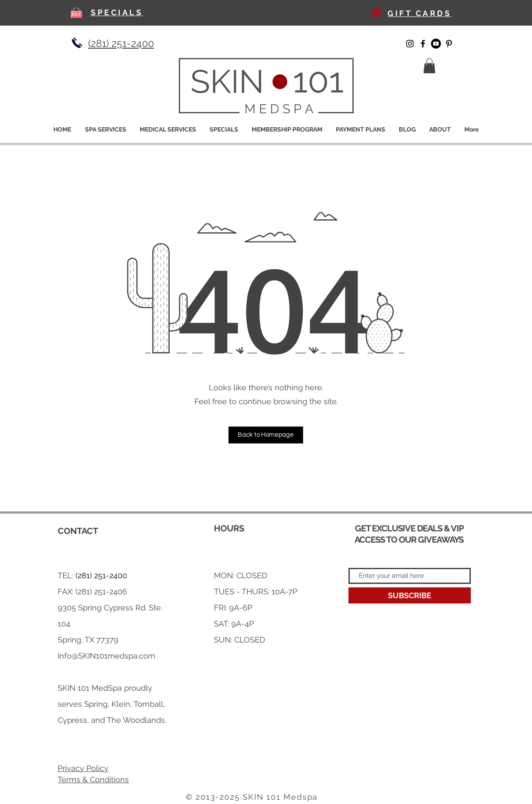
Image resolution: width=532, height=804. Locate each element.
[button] (429, 66)
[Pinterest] (449, 44)
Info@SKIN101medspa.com (107, 656)
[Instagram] (410, 44)
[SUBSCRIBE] (410, 595)
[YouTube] (436, 44)
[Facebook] (423, 44)
